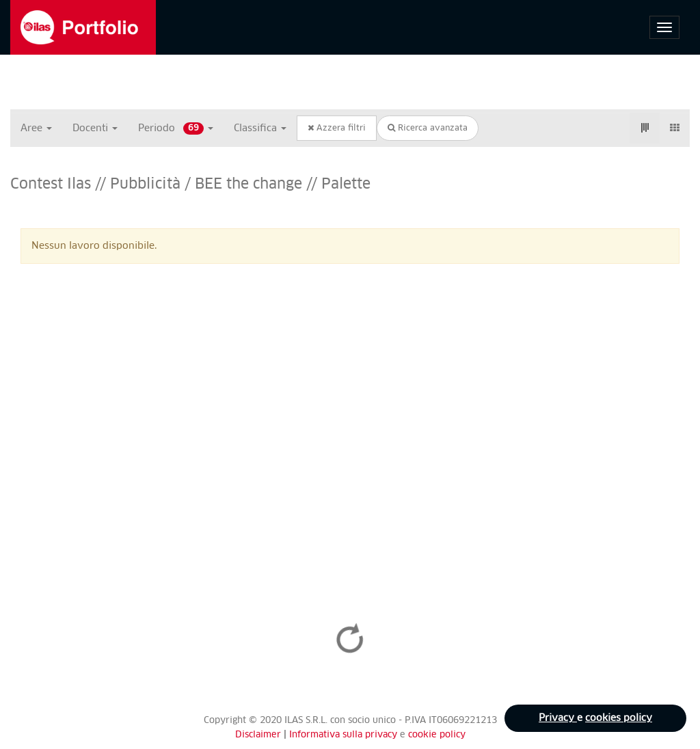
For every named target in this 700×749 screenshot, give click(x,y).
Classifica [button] (260, 128)
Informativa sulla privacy (345, 735)
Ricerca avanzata (428, 128)
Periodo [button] (176, 128)
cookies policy (619, 718)
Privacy (558, 718)
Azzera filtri (337, 128)
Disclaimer (258, 735)
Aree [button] (36, 128)
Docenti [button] (95, 128)
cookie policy (437, 735)
